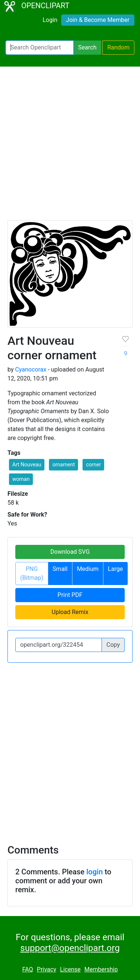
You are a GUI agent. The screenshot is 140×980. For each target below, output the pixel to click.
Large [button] (115, 569)
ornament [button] (63, 465)
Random (118, 47)
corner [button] (93, 465)
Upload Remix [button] (70, 612)
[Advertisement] (70, 147)
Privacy (47, 969)
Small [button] (60, 569)
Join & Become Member (98, 20)
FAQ (28, 969)
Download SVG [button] (70, 552)
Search (87, 47)
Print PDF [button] (70, 595)
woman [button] (21, 479)
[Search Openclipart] (40, 48)
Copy (113, 645)
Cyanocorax (31, 369)
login (94, 872)
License (70, 969)
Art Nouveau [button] (27, 465)
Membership (101, 969)
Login (50, 20)
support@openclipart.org (70, 948)
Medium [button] (88, 569)
